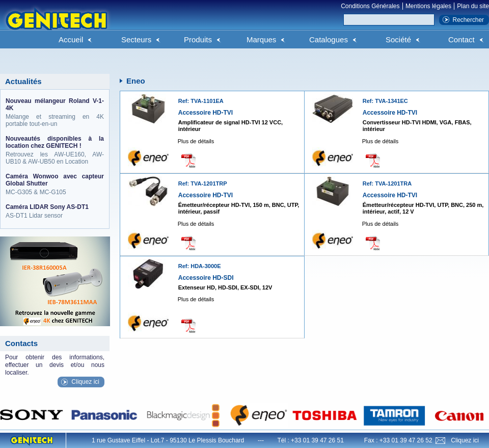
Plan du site (473, 6)
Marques (261, 39)
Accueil (71, 39)
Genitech (56, 25)
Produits (198, 39)
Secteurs (136, 39)
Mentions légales (428, 6)
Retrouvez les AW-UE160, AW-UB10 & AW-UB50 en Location (55, 150)
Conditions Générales (370, 6)
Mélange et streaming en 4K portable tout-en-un (55, 112)
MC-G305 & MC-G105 (55, 184)
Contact (461, 39)
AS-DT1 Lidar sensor (55, 211)
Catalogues (329, 39)
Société (398, 39)
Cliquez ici (85, 382)
